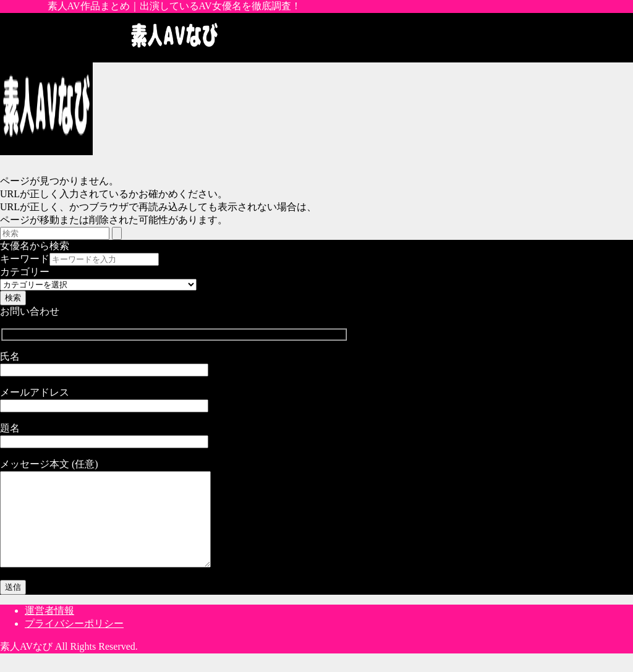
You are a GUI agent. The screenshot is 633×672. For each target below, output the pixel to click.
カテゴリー (25, 272)
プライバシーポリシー (74, 642)
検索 (13, 298)
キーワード (25, 259)
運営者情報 (49, 629)
